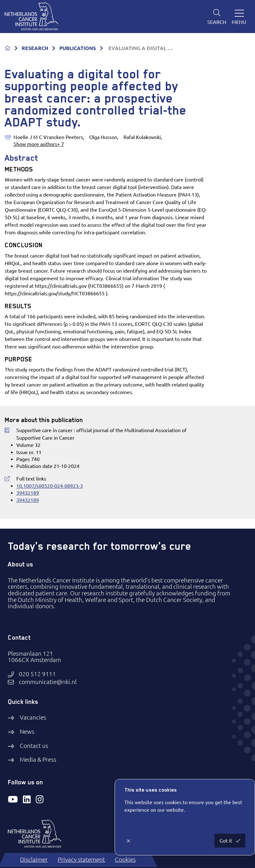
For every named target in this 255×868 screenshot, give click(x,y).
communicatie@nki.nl (48, 682)
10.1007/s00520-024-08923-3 (50, 486)
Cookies (125, 860)
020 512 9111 (37, 674)
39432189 (28, 493)
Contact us (34, 746)
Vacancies (33, 718)
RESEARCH (35, 48)
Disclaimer (34, 860)
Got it (226, 841)
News (27, 732)
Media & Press (38, 760)
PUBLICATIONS (78, 48)
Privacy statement (81, 860)
